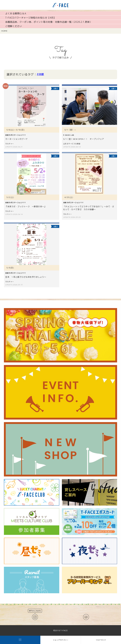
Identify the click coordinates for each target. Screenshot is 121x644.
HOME (4, 31)
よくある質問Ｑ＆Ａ (16, 13)
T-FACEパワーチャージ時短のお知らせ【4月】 (31, 18)
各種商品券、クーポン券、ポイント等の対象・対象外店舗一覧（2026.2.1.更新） (49, 22)
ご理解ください (14, 26)
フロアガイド (101, 640)
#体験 (40, 74)
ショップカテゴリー (61, 640)
